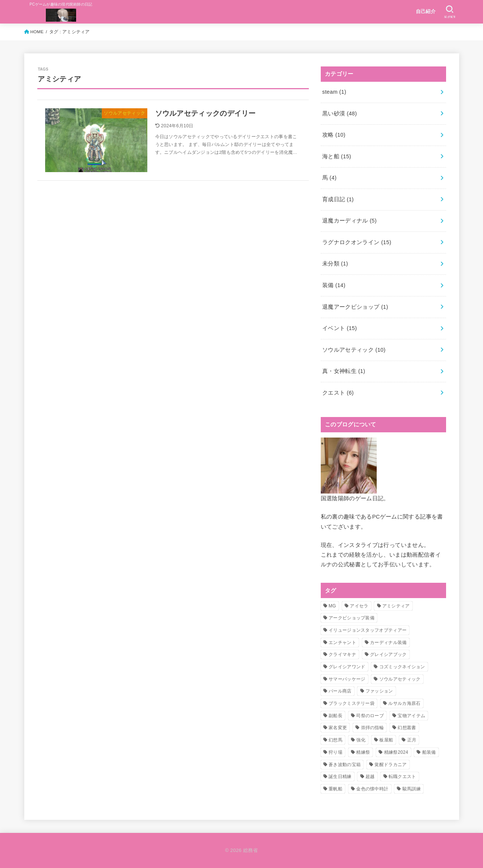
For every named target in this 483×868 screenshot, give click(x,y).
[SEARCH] (450, 12)
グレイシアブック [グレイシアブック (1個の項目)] (388, 654)
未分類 (335, 264)
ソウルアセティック (354, 350)
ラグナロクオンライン (357, 242)
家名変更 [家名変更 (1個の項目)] (338, 728)
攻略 (334, 135)
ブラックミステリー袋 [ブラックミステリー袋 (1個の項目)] (352, 703)
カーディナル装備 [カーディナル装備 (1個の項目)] (388, 643)
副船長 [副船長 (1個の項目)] (335, 716)
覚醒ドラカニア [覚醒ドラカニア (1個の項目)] (391, 765)
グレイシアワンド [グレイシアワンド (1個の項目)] (347, 667)
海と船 (337, 156)
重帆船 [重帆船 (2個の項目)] (335, 789)
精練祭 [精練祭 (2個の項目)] (363, 752)
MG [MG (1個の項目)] (332, 606)
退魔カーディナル (349, 221)
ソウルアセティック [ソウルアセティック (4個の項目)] (400, 679)
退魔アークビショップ (355, 307)
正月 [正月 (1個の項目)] (412, 740)
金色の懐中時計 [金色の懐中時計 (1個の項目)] (372, 789)
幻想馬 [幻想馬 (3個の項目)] (335, 740)
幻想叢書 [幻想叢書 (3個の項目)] (407, 728)
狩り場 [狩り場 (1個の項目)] (335, 752)
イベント (340, 328)
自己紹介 (426, 11)
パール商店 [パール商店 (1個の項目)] (340, 691)
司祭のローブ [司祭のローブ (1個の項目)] (370, 716)
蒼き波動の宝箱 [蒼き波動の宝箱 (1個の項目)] (345, 765)
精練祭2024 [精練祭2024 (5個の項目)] (396, 752)
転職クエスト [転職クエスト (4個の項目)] (402, 777)
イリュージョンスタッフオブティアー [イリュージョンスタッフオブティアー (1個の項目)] (368, 630)
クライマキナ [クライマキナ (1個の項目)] (342, 654)
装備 (334, 285)
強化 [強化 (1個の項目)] (361, 740)
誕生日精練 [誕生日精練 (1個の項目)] (340, 777)
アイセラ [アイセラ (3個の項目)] (359, 606)
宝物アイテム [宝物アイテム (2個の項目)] (411, 716)
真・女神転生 (344, 371)
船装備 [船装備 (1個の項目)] (429, 752)
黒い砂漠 (340, 113)
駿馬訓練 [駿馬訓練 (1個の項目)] (412, 789)
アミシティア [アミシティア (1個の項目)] (396, 606)
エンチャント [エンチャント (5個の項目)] (342, 643)
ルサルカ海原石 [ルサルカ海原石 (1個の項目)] (404, 703)
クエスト (338, 393)
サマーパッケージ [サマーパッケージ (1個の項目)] (347, 679)
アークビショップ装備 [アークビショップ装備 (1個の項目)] (352, 618)
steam (334, 92)
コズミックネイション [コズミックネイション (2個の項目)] (402, 667)
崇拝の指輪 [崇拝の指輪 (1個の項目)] (373, 728)
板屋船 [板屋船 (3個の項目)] (386, 740)
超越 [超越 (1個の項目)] (370, 777)
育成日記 (338, 199)
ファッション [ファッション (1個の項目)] (379, 691)
